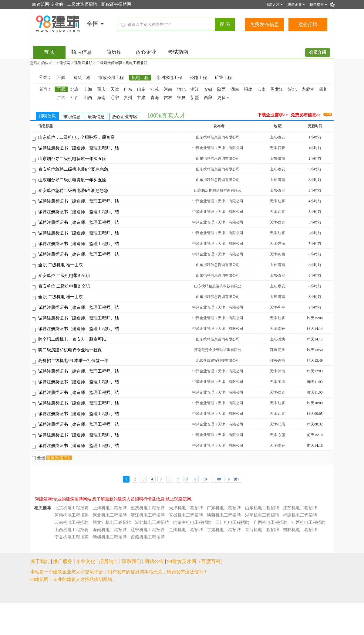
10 (205, 479)
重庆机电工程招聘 (148, 508)
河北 (181, 89)
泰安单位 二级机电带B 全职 (64, 276)
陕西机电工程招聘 (224, 515)
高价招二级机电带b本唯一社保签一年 (73, 361)
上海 (88, 89)
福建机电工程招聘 (300, 515)
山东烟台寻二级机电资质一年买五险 (72, 159)
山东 (141, 89)
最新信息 (96, 117)
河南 (168, 89)
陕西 (221, 89)
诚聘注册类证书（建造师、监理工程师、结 (79, 148)
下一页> (233, 479)
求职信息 (72, 117)
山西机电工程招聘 (72, 530)
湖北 (292, 89)
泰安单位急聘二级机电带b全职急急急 (73, 169)
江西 (75, 98)
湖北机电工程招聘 (152, 522)
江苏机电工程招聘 (300, 508)
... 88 (217, 479)
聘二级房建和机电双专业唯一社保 (70, 350)
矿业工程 (223, 78)
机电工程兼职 (136, 63)
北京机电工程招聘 (72, 508)
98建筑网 (63, 63)
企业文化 (86, 561)
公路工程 (198, 78)
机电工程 (140, 78)
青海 (155, 98)
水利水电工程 (169, 78)
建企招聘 (308, 24)
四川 (323, 89)
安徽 (208, 89)
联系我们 (131, 561)
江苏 (155, 89)
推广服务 (63, 561)
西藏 (208, 98)
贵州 (128, 98)
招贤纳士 (109, 561)
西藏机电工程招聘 (148, 537)
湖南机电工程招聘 (262, 515)
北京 (75, 89)
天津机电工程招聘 (186, 508)
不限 (61, 78)
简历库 (114, 52)
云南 (261, 89)
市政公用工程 (111, 78)
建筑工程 (82, 78)
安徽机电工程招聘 (186, 515)
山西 (88, 98)
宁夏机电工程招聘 (72, 537)
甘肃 (141, 98)
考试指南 (178, 52)
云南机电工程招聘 (72, 522)
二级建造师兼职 (109, 63)
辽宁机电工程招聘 (148, 530)
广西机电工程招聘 (271, 522)
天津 (115, 89)
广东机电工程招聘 (224, 508)
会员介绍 (318, 52)
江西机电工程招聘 (308, 522)
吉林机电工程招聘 (300, 530)
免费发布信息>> (306, 115)
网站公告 (154, 561)
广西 (61, 98)
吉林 (168, 98)
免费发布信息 (265, 24)
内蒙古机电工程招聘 (192, 522)
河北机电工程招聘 (110, 515)
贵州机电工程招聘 (186, 530)
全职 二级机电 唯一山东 (61, 265)
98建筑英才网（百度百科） (196, 561)
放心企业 (146, 52)
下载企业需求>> (273, 115)
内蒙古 (308, 89)
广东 (128, 89)
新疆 (195, 98)
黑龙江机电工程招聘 (112, 522)
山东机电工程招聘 (262, 508)
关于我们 (40, 561)
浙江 (195, 89)
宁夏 (181, 98)
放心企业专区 (125, 117)
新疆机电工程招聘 (110, 537)
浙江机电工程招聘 (148, 515)
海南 (101, 98)
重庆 (101, 89)
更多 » (223, 98)
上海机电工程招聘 (110, 508)
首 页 (49, 52)
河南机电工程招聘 (72, 515)
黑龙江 (277, 89)
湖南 (235, 89)
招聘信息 (82, 52)
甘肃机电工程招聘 (224, 530)
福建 (248, 89)
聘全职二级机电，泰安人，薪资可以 (72, 339)
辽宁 (115, 98)
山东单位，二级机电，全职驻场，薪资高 (76, 137)
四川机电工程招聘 (232, 522)
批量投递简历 (59, 458)
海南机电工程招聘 (110, 530)
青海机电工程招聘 (262, 530)
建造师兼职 (83, 63)
